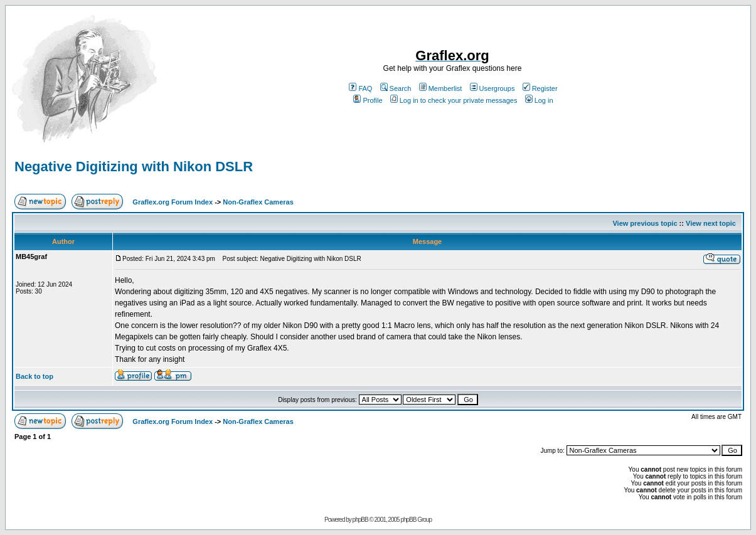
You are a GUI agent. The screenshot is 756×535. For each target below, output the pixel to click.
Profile (368, 100)
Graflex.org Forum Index (173, 202)
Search (396, 88)
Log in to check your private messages (454, 100)
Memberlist (441, 88)
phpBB (360, 520)
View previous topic (645, 223)
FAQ (360, 88)
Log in (539, 100)
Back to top (35, 376)
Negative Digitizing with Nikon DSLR (134, 167)
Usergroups (492, 88)
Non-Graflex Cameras (258, 202)
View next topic (711, 223)
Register (540, 88)
